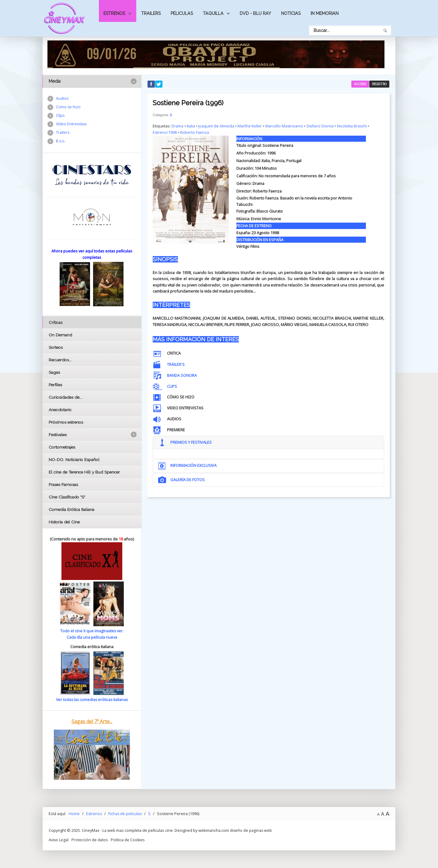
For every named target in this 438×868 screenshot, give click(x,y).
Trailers (151, 13)
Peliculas (182, 13)
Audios (62, 99)
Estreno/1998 (165, 132)
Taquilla (213, 13)
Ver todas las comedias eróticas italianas (92, 699)
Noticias (291, 13)
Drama (177, 126)
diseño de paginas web (251, 830)
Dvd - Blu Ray (255, 13)
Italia (191, 126)
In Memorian (325, 13)
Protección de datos (90, 839)
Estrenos (114, 13)
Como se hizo (68, 107)
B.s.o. (61, 142)
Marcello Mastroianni (284, 126)
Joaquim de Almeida (216, 126)
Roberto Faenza (195, 132)
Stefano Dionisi (321, 126)
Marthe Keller (250, 126)
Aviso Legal (59, 839)
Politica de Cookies (129, 839)
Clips (60, 116)
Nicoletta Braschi (353, 126)
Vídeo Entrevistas (72, 125)
